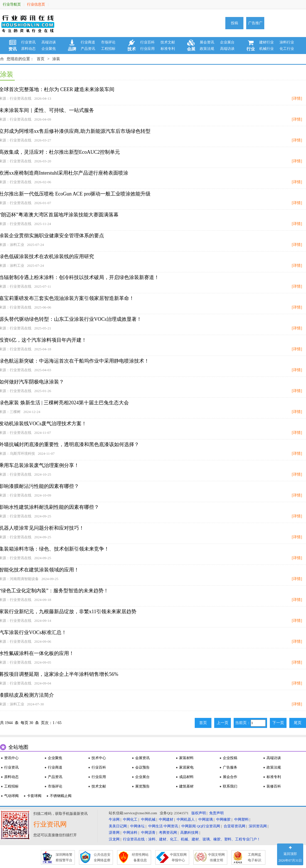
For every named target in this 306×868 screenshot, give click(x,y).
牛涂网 (114, 819)
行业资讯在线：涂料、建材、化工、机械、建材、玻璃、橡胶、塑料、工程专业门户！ (192, 839)
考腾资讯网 (168, 832)
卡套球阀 (34, 796)
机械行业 (266, 49)
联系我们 (230, 786)
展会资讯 (207, 42)
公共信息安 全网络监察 (102, 857)
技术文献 (168, 42)
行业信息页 (36, 4)
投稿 (235, 23)
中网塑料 (241, 819)
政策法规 (207, 49)
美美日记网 (118, 826)
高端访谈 (49, 42)
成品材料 (186, 777)
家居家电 (186, 767)
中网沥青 (148, 832)
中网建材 (166, 819)
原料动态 (28, 49)
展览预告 (142, 786)
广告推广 (255, 23)
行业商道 (88, 42)
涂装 (56, 59)
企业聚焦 (49, 49)
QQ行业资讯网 (209, 826)
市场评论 (108, 42)
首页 (41, 59)
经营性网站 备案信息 (140, 857)
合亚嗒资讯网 (235, 826)
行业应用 (147, 49)
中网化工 (130, 819)
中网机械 (148, 819)
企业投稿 (230, 758)
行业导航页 (12, 4)
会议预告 (142, 767)
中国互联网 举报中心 (178, 857)
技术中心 (99, 758)
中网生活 (156, 826)
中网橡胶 (223, 819)
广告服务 (230, 767)
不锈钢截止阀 (61, 796)
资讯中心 (11, 758)
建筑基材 (186, 786)
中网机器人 (186, 819)
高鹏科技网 (189, 832)
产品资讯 (88, 49)
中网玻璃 (206, 819)
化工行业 (287, 49)
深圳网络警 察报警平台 (64, 857)
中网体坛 (137, 826)
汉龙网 (114, 839)
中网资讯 (171, 826)
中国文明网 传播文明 (216, 857)
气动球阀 (11, 796)
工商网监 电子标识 (255, 857)
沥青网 (114, 832)
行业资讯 (28, 42)
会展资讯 (142, 758)
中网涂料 (130, 832)
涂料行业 (287, 42)
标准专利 (168, 49)
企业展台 (227, 42)
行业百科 (147, 42)
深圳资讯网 (258, 826)
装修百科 (274, 786)
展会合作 (230, 777)
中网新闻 (189, 826)
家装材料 (186, 758)
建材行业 (266, 42)
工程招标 (108, 49)
